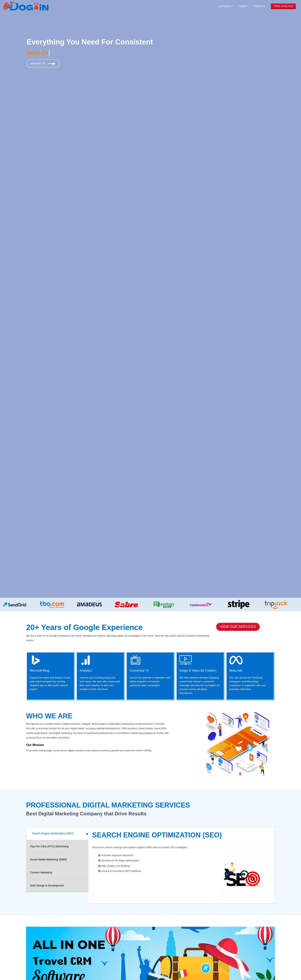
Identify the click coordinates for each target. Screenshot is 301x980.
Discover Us (43, 64)
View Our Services (238, 627)
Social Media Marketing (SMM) (48, 859)
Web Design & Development (47, 886)
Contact (259, 6)
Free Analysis (283, 6)
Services (225, 6)
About (243, 6)
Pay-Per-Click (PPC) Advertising (49, 846)
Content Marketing (41, 872)
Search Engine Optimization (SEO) (53, 833)
